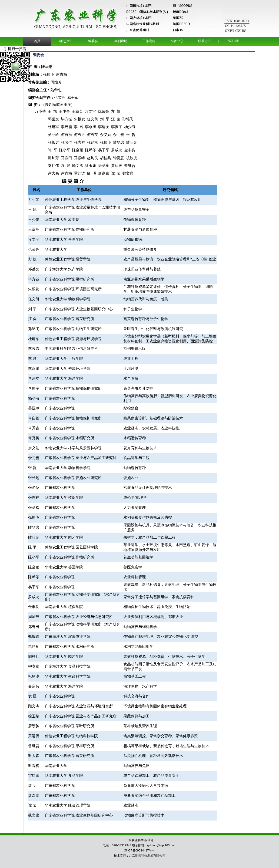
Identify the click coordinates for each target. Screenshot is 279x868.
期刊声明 (121, 41)
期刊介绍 (65, 41)
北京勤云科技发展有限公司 (147, 856)
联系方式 (205, 41)
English (232, 41)
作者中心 (177, 41)
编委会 (93, 41)
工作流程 (149, 41)
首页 (37, 41)
